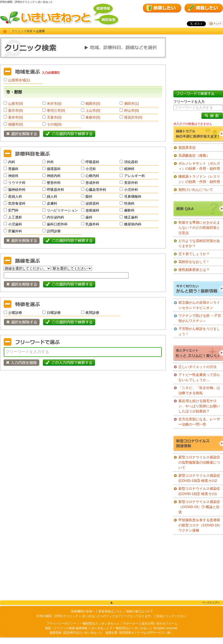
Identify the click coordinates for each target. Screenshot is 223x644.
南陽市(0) (15, 124)
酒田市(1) (131, 104)
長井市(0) (15, 117)
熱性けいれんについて (196, 190)
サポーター (131, 623)
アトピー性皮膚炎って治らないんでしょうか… (199, 377)
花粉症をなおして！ (194, 262)
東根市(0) (93, 117)
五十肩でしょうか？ (194, 254)
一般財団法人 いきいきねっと (100, 623)
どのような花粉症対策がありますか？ (199, 243)
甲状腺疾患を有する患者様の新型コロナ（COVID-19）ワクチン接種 (200, 525)
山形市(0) (15, 104)
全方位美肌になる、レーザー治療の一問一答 (199, 422)
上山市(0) (93, 110)
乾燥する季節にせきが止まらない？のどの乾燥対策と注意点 (199, 228)
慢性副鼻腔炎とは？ (194, 270)
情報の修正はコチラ (139, 611)
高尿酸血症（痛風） (194, 155)
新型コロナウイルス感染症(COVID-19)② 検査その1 (199, 491)
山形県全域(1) (19, 80)
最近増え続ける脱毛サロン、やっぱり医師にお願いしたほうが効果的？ (199, 406)
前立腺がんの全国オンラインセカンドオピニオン (199, 305)
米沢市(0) (54, 104)
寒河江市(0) (56, 110)
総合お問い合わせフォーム (160, 623)
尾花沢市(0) (133, 117)
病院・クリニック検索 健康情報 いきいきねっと (77, 628)
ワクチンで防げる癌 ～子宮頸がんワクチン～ (200, 318)
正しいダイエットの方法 (197, 367)
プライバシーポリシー (61, 623)
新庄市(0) (15, 110)
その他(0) (54, 124)
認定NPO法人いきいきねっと (83, 633)
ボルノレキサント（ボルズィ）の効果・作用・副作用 (199, 166)
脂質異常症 (187, 148)
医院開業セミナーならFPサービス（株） (146, 633)
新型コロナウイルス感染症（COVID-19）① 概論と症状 (199, 507)
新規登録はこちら (111, 611)
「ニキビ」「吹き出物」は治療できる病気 (199, 390)
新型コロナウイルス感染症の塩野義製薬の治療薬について (199, 462)
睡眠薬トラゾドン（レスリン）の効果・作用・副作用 (199, 179)
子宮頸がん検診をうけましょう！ (199, 331)
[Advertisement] (83, 410)
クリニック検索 (22, 31)
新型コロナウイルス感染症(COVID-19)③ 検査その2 (199, 478)
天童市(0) (54, 117)
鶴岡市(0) (93, 104)
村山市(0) (131, 110)
